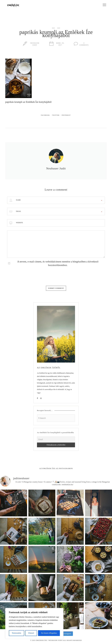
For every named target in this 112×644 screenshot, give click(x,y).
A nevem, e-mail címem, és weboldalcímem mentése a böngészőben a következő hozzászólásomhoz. (58, 263)
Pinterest (66, 115)
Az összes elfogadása (49, 633)
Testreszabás (17, 633)
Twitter (56, 115)
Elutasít (31, 633)
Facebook (45, 115)
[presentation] (27, 275)
